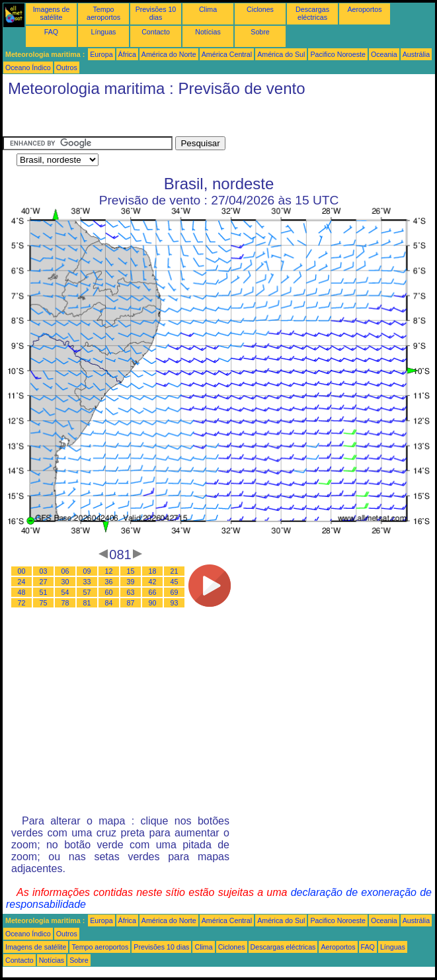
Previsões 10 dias (156, 13)
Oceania (384, 54)
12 (109, 571)
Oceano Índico (28, 67)
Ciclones (260, 9)
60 (109, 592)
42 (153, 582)
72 (22, 603)
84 (109, 603)
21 (175, 571)
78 (65, 603)
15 (131, 571)
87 (131, 603)
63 (131, 592)
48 (22, 592)
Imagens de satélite (52, 13)
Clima (208, 9)
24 (22, 582)
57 (87, 592)
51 (44, 592)
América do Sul (281, 54)
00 (22, 571)
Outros (67, 67)
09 (87, 571)
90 (153, 603)
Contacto (156, 32)
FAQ (51, 32)
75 (44, 603)
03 (44, 571)
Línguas (104, 32)
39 (131, 582)
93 (175, 603)
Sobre (260, 32)
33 (87, 582)
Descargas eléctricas (312, 13)
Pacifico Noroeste (338, 54)
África (127, 54)
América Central (227, 54)
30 (65, 582)
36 (109, 582)
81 (87, 603)
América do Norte (169, 54)
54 (65, 592)
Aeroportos (364, 9)
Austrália (416, 54)
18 (153, 571)
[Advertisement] (108, 120)
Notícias (208, 32)
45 (175, 582)
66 (153, 592)
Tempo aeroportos (103, 13)
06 (65, 571)
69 (175, 592)
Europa (101, 54)
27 (44, 582)
